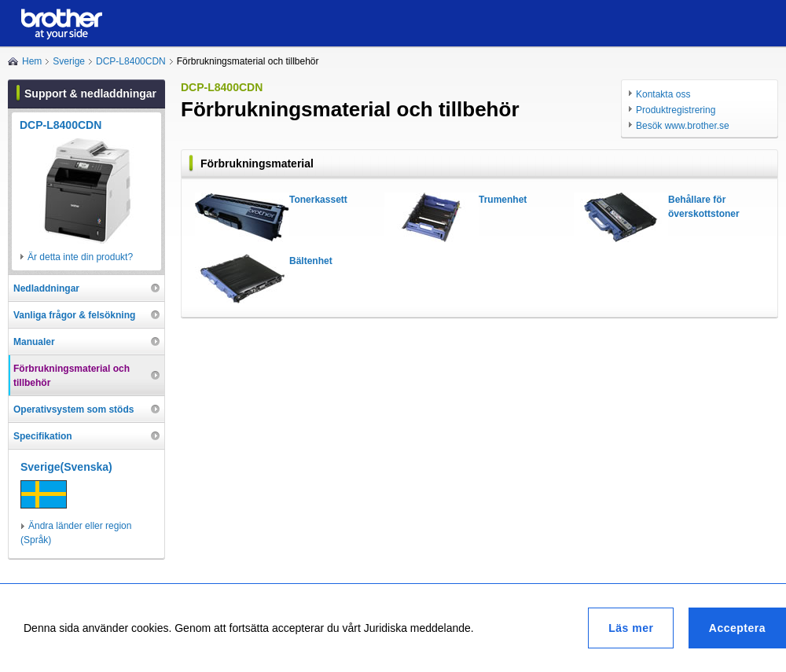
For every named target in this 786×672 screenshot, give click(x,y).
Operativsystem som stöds (73, 409)
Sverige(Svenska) (66, 467)
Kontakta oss (663, 94)
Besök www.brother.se (683, 126)
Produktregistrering (676, 110)
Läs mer (631, 628)
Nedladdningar (46, 288)
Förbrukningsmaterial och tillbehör (72, 376)
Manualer (34, 342)
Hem (32, 61)
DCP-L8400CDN (131, 61)
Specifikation (43, 436)
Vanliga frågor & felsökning (74, 315)
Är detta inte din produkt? (80, 257)
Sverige (69, 61)
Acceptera (737, 628)
